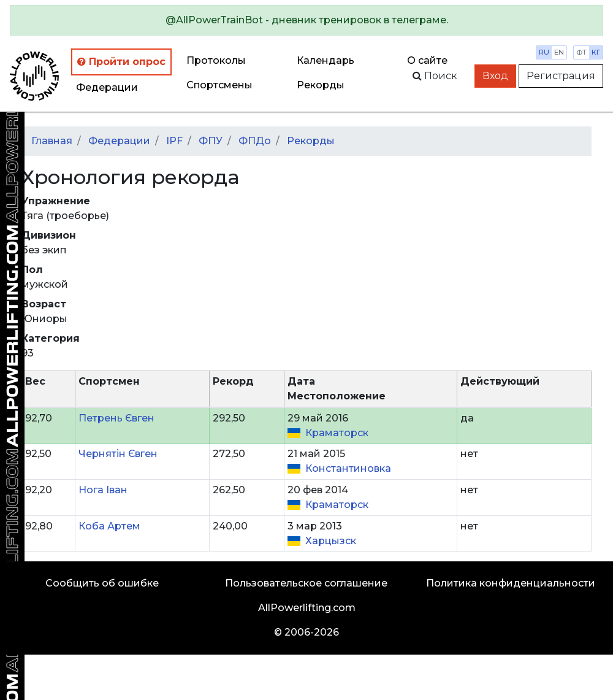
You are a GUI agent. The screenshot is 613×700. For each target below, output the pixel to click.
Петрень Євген (116, 418)
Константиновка (348, 468)
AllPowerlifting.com (307, 608)
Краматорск (337, 433)
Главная (52, 141)
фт (581, 52)
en (559, 52)
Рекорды (311, 141)
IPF (174, 141)
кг (596, 52)
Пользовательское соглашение (306, 583)
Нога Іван (103, 490)
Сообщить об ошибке (102, 583)
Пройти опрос (121, 62)
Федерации (107, 87)
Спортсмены (219, 85)
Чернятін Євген (118, 454)
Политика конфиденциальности (511, 583)
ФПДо (255, 141)
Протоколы (216, 60)
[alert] (306, 20)
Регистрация (561, 76)
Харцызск (331, 541)
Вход (495, 76)
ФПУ (211, 141)
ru (544, 52)
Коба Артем (109, 526)
